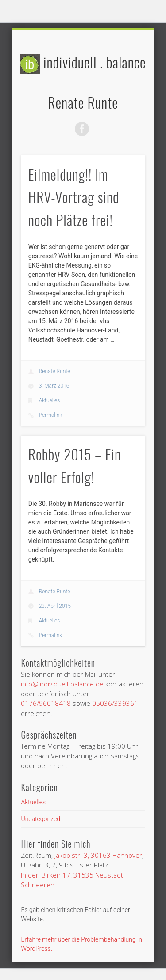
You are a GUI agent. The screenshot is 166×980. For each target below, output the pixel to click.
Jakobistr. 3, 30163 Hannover (98, 855)
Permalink (51, 415)
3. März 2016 (54, 386)
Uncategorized (41, 819)
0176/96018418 (46, 703)
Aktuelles (50, 400)
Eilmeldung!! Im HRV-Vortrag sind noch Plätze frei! (74, 197)
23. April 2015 (55, 606)
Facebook (82, 129)
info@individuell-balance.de (62, 684)
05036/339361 (115, 703)
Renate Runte (55, 371)
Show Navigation (143, 115)
